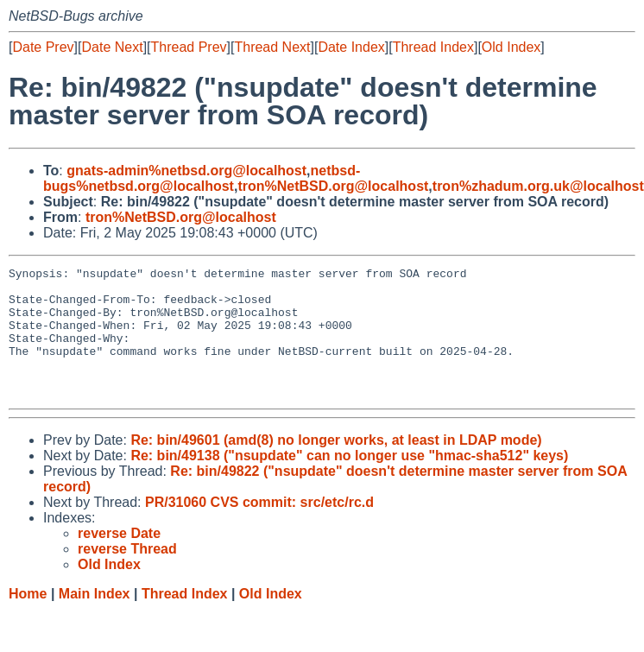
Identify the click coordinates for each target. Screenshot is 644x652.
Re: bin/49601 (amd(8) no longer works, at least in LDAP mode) (336, 466)
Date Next (112, 47)
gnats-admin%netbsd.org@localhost (186, 171)
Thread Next (272, 47)
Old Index (511, 47)
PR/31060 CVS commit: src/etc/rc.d (259, 528)
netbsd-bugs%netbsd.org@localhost (202, 178)
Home (28, 620)
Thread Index (433, 47)
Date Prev (43, 47)
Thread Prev (189, 47)
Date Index (351, 47)
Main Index (95, 620)
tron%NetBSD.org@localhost (333, 186)
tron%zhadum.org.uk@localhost (538, 186)
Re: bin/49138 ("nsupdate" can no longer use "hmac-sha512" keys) (349, 481)
